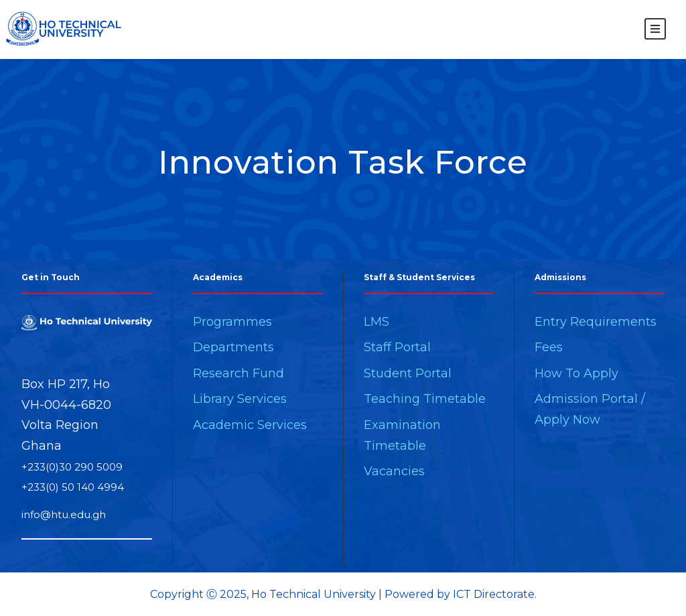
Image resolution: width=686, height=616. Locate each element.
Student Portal (408, 373)
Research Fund (238, 373)
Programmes (232, 322)
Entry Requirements (596, 322)
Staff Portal (397, 347)
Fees (549, 347)
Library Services (240, 399)
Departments (233, 347)
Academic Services (250, 425)
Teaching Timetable (425, 399)
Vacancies (394, 471)
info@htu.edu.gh (64, 514)
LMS (376, 322)
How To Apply (576, 373)
